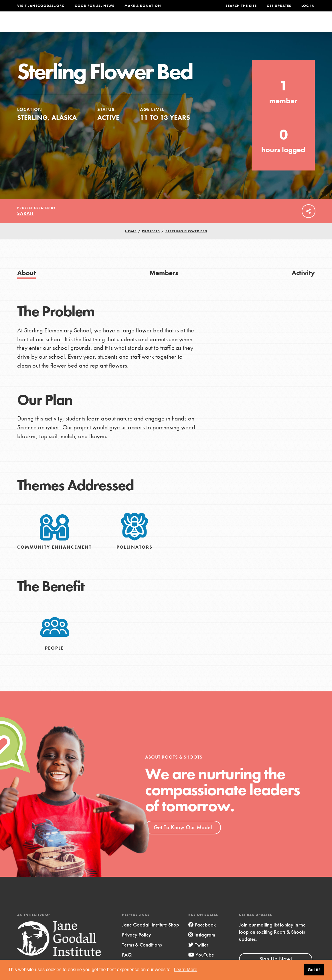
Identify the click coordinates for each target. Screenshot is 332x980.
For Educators (166, 27)
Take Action (296, 27)
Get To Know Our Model (183, 839)
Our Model (205, 27)
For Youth (127, 27)
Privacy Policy (137, 946)
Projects (236, 27)
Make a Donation (143, 6)
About (100, 27)
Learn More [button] (185, 970)
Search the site (241, 6)
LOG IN (308, 6)
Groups (262, 27)
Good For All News (95, 6)
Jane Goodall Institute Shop (151, 936)
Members (164, 284)
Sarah (25, 225)
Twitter (198, 956)
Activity (303, 284)
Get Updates (279, 6)
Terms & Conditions (142, 956)
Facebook (202, 936)
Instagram (202, 946)
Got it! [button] (314, 970)
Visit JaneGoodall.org (41, 6)
